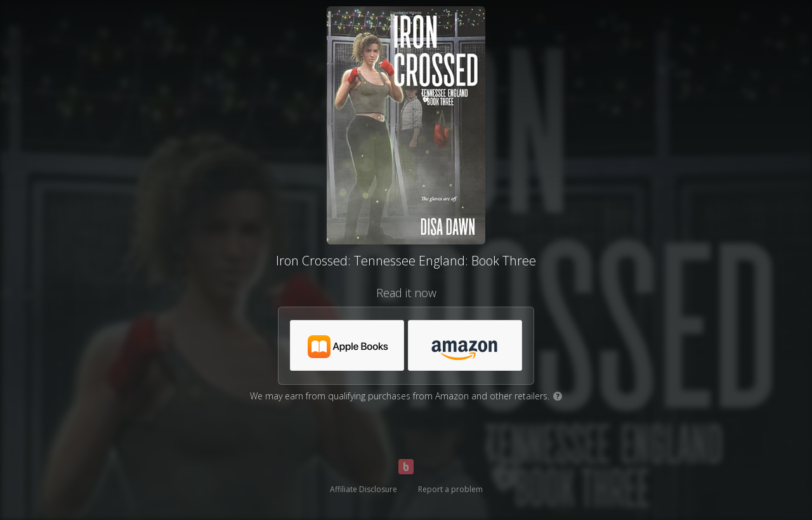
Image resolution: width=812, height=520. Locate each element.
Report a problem (450, 489)
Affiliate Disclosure (363, 489)
